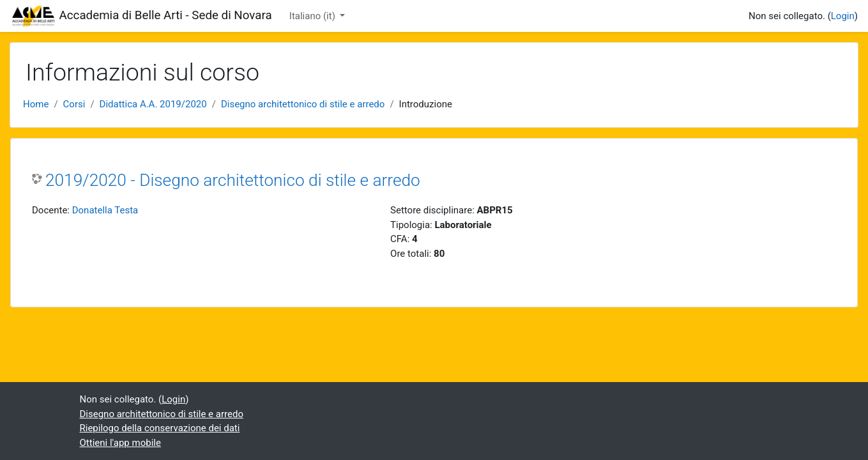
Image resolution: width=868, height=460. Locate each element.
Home (36, 104)
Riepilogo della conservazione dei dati (160, 428)
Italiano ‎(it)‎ (314, 16)
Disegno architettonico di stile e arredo (303, 104)
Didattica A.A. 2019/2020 (153, 104)
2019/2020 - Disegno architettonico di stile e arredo (233, 180)
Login (843, 16)
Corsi (74, 104)
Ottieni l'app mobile (120, 443)
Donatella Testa (105, 210)
